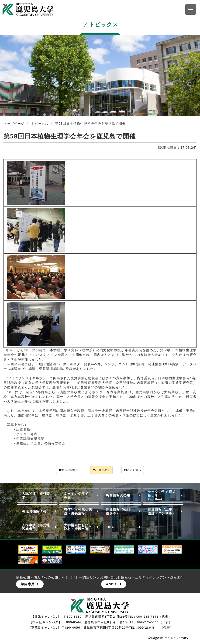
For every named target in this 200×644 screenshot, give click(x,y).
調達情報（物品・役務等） (120, 512)
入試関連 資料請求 (36, 496)
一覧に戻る (102, 470)
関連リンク (91, 578)
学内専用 (28, 585)
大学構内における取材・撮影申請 (78, 528)
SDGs (110, 528)
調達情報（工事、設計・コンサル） (162, 512)
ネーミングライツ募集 (78, 496)
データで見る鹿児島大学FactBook (162, 496)
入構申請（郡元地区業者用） (36, 528)
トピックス (40, 123)
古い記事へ (139, 470)
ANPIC (112, 585)
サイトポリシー (70, 578)
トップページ (14, 123)
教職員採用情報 (34, 512)
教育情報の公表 (118, 496)
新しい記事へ (63, 470)
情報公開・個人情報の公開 (37, 578)
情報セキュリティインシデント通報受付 (152, 578)
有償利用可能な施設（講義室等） (78, 512)
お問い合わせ (110, 578)
